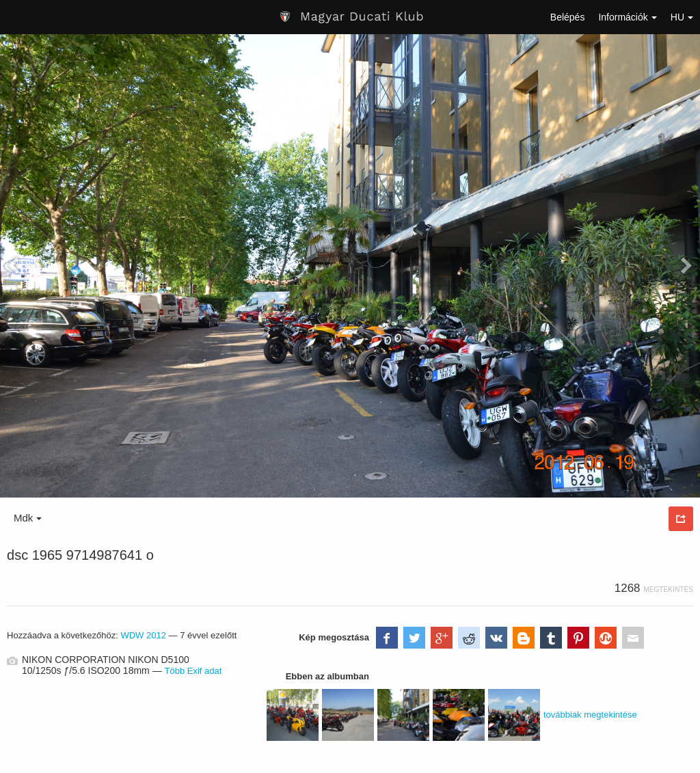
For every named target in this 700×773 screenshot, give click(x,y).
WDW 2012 (143, 635)
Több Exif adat (193, 671)
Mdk (28, 518)
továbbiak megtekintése (590, 715)
